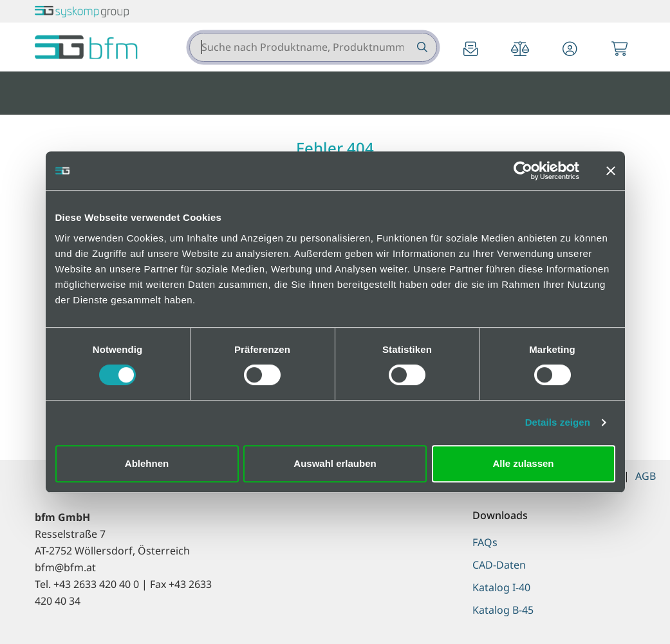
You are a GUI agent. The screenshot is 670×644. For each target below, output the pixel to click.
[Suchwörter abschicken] (421, 47)
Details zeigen (558, 422)
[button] (570, 50)
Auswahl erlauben (335, 463)
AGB (646, 476)
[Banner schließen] (611, 171)
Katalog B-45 (503, 610)
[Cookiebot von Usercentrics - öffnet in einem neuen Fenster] (523, 171)
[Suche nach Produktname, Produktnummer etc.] (421, 47)
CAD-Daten (499, 565)
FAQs (485, 542)
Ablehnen (147, 463)
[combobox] (313, 47)
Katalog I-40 (501, 587)
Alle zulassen (523, 463)
